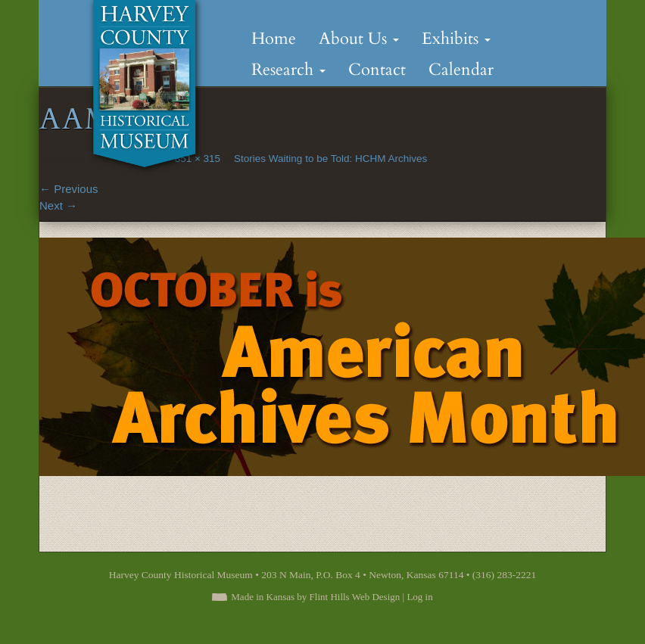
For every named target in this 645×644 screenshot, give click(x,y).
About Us (359, 39)
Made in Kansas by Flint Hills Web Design (315, 597)
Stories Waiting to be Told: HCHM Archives (330, 159)
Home (274, 39)
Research (288, 70)
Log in (419, 597)
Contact (377, 70)
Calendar (461, 70)
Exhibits (456, 39)
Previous (69, 189)
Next (58, 205)
